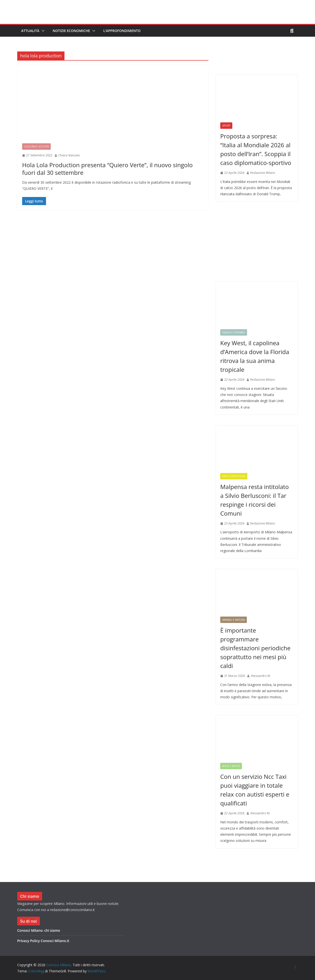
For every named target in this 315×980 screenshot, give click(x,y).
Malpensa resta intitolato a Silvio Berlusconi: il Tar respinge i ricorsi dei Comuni (254, 500)
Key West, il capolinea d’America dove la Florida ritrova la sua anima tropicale (255, 356)
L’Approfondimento (122, 31)
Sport (226, 126)
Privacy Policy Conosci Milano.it (43, 941)
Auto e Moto (231, 766)
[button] (42, 31)
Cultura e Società (36, 147)
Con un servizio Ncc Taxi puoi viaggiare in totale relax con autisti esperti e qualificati (255, 790)
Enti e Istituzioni (234, 476)
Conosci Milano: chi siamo (39, 930)
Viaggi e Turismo (234, 332)
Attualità (30, 31)
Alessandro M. (261, 676)
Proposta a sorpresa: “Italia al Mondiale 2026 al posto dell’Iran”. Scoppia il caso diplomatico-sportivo (256, 149)
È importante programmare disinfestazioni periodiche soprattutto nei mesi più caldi (255, 648)
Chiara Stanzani (69, 155)
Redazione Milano (263, 173)
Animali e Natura (234, 620)
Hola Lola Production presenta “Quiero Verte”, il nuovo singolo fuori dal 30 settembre (107, 169)
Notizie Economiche (71, 31)
